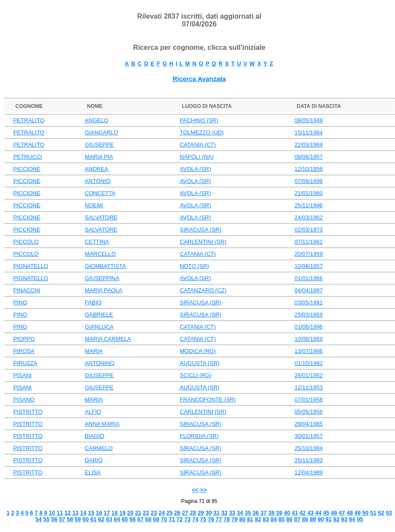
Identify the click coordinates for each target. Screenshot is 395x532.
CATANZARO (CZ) (203, 290)
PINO (20, 302)
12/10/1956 (309, 169)
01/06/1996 (309, 327)
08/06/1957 (309, 157)
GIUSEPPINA (102, 278)
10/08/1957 (309, 266)
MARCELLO (100, 254)
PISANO (24, 400)
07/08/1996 (309, 181)
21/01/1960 (309, 193)
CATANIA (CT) (198, 145)
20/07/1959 (309, 254)
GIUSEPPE (99, 145)
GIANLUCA (99, 327)
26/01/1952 (309, 375)
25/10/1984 (309, 448)
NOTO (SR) (194, 266)
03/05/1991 (309, 302)
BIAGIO (95, 436)
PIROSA (24, 351)
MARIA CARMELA (108, 339)
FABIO (93, 302)
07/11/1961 (309, 242)
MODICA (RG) (198, 351)
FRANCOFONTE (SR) (208, 400)
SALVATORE (101, 217)
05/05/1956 (309, 412)
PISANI (22, 375)
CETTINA (97, 242)
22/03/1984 (309, 145)
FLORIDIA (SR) (199, 436)
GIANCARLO (102, 132)
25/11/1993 (309, 460)
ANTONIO (98, 181)
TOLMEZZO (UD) (202, 132)
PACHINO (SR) (199, 120)
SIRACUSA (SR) (201, 230)
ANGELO (97, 120)
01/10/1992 (309, 363)
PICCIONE (27, 169)
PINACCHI (26, 290)
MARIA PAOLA (104, 290)
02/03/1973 (309, 230)
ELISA (93, 472)
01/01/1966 (309, 278)
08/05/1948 (309, 120)
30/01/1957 (309, 436)
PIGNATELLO (31, 266)
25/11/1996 (309, 205)
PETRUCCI (27, 157)
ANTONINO (100, 363)
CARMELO (99, 448)
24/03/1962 (309, 217)
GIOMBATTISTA (105, 266)
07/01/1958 (309, 400)
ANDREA (97, 169)
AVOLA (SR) (195, 169)
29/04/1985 (309, 424)
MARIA (94, 351)
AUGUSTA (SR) (200, 363)
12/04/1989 (309, 472)
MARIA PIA (99, 157)
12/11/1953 (309, 387)
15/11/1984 (309, 132)
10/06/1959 (309, 339)
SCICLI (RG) (196, 375)
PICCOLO (26, 242)
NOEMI (94, 205)
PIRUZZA (25, 363)
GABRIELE (99, 315)
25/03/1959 (309, 315)
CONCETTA (100, 193)
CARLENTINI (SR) (203, 242)
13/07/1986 (309, 351)
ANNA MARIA (102, 424)
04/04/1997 (309, 290)
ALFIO (93, 412)
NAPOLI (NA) (197, 157)
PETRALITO (29, 120)
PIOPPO (24, 339)
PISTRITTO (28, 412)
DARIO (94, 460)
